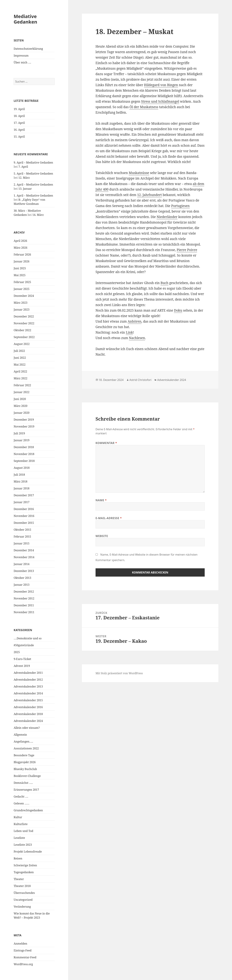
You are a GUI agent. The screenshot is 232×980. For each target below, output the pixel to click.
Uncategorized (23, 900)
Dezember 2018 (24, 447)
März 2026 (20, 248)
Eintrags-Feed (23, 950)
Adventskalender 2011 (28, 673)
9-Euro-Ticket (22, 659)
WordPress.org (23, 964)
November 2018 (24, 454)
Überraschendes (24, 893)
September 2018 (24, 461)
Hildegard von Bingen (161, 85)
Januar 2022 (21, 392)
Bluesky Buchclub (25, 769)
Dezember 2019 (24, 420)
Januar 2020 (21, 413)
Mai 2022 (20, 365)
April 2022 (20, 371)
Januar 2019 (21, 440)
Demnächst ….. (23, 783)
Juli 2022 (19, 351)
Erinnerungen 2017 (26, 790)
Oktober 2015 (22, 530)
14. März (38, 215)
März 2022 (20, 378)
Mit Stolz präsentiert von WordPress (119, 673)
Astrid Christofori (140, 380)
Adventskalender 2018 (28, 714)
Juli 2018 (19, 475)
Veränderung (22, 907)
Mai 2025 (20, 275)
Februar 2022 (22, 385)
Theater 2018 (22, 886)
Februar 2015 (22, 537)
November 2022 (24, 323)
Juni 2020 (20, 399)
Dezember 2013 (24, 571)
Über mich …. (22, 62)
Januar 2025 (21, 289)
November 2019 (24, 426)
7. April (23, 167)
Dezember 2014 (24, 550)
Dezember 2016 (24, 509)
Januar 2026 (21, 261)
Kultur (18, 817)
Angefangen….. (23, 741)
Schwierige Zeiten (25, 865)
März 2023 (20, 303)
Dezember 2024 (24, 296)
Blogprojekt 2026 (25, 762)
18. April (19, 116)
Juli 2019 (19, 433)
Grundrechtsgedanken (28, 810)
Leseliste (19, 838)
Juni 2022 (20, 358)
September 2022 (24, 337)
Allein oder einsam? (27, 728)
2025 (17, 652)
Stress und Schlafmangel (160, 101)
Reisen (18, 858)
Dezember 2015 (24, 523)
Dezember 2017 (24, 495)
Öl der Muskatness (144, 107)
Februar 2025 (22, 282)
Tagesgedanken (24, 872)
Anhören (135, 321)
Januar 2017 (21, 502)
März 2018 (20, 481)
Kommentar (106, 443)
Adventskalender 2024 (28, 721)
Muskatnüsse (139, 173)
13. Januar (25, 189)
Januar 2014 (21, 564)
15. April (19, 137)
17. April (19, 123)
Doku (178, 310)
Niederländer (167, 217)
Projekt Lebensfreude (28, 852)
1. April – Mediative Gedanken (33, 196)
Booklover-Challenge (27, 776)
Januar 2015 (21, 543)
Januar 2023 (21, 310)
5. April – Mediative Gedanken (33, 174)
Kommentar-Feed (25, 957)
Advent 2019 (22, 666)
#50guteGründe (24, 645)
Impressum (21, 56)
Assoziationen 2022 (26, 748)
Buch (164, 283)
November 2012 (24, 598)
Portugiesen (180, 206)
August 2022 (22, 344)
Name (101, 500)
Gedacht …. (21, 797)
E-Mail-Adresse (109, 518)
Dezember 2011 (24, 605)
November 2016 (24, 516)
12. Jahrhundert (149, 195)
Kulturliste (21, 824)
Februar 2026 (22, 255)
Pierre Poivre (187, 250)
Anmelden (20, 944)
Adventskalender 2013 (28, 686)
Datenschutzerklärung (28, 49)
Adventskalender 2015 (28, 700)
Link (129, 332)
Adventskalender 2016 (28, 707)
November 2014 (24, 557)
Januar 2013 (21, 585)
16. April (19, 130)
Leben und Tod (23, 831)
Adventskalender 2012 (28, 680)
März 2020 (20, 406)
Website (102, 536)
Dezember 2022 (24, 316)
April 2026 (20, 241)
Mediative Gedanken (25, 19)
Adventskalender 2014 (28, 693)
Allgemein (20, 735)
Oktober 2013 (22, 578)
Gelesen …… (21, 803)
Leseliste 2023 (23, 845)
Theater (19, 879)
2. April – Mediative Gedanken (33, 185)
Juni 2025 (20, 268)
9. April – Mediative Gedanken (33, 163)
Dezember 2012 (24, 592)
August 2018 (22, 468)
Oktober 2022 (22, 330)
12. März (24, 178)
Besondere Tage (24, 755)
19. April (19, 109)
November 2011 (24, 612)
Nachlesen (137, 338)
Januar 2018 (21, 488)
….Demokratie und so (27, 638)
